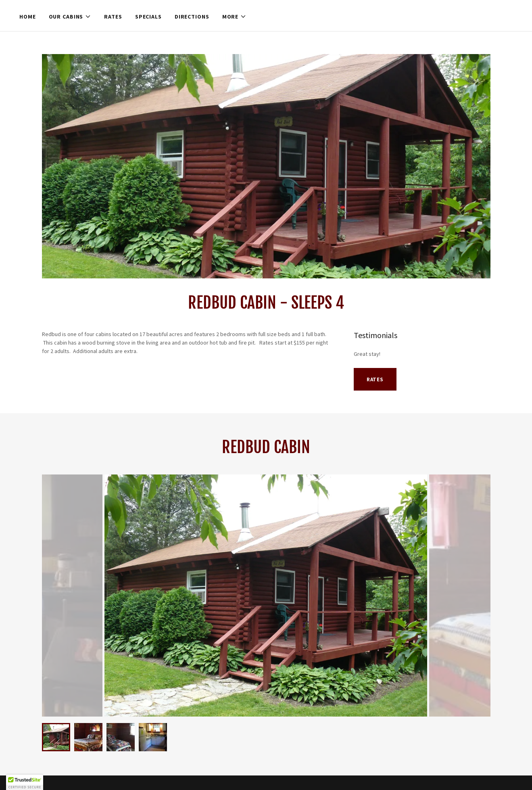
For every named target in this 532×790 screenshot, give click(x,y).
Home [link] (28, 17)
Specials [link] (148, 17)
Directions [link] (192, 17)
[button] (70, 17)
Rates (375, 379)
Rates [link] (113, 17)
